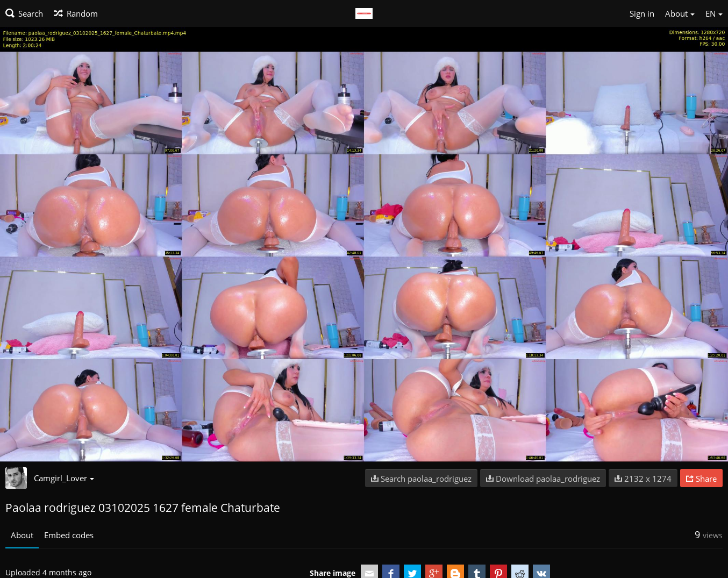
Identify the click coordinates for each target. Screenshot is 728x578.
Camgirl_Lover (64, 478)
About (22, 535)
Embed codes (69, 535)
